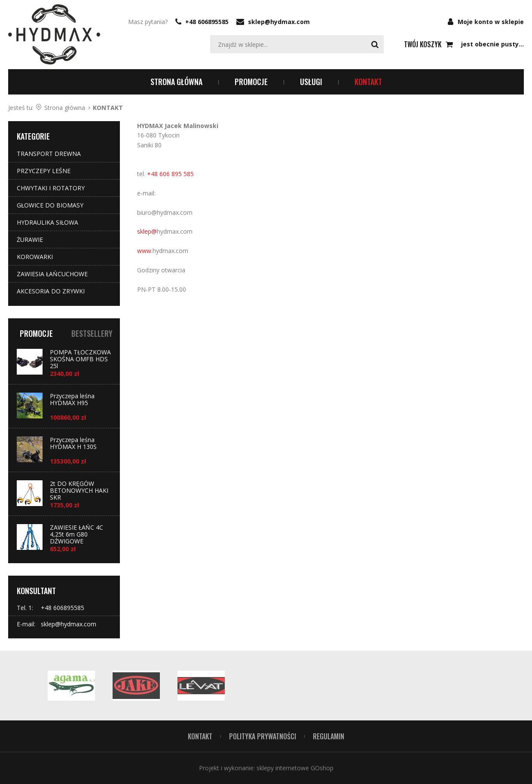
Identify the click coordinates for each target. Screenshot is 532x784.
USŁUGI (311, 82)
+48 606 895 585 (170, 174)
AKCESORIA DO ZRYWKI (51, 291)
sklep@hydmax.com (279, 22)
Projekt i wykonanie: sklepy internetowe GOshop (266, 768)
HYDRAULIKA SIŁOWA (47, 222)
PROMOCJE (251, 82)
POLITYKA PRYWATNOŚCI (263, 736)
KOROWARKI (35, 257)
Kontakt (200, 736)
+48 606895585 (207, 22)
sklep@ (147, 231)
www (144, 251)
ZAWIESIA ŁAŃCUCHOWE (52, 274)
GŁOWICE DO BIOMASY (50, 205)
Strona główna (176, 82)
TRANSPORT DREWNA (49, 154)
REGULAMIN (329, 736)
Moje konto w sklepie (491, 22)
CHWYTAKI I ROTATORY (51, 188)
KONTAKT (368, 82)
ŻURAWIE (30, 239)
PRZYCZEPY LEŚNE (44, 171)
